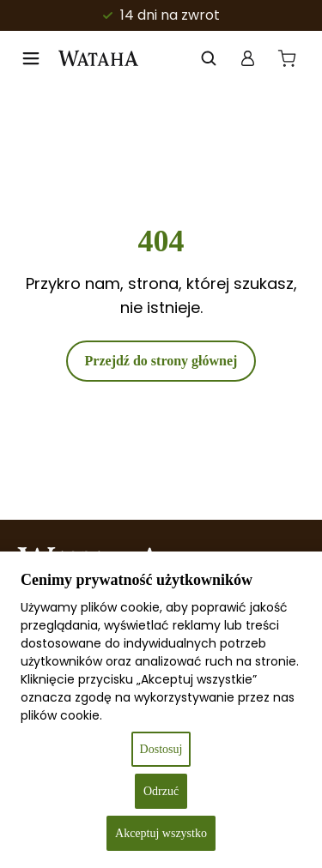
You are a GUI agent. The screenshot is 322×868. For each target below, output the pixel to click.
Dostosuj (161, 749)
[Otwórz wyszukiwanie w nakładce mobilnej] (209, 58)
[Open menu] (31, 58)
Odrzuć (161, 791)
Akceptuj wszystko (161, 833)
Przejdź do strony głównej (161, 361)
